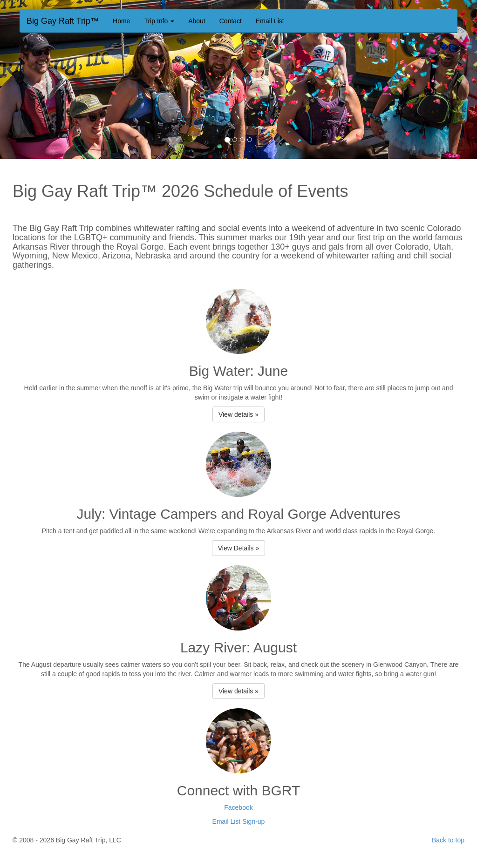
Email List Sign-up (239, 821)
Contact (231, 21)
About (197, 21)
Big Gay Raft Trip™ (63, 20)
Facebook (238, 807)
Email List (270, 21)
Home (121, 21)
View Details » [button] (238, 548)
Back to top (448, 840)
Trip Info (159, 21)
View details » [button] (238, 414)
